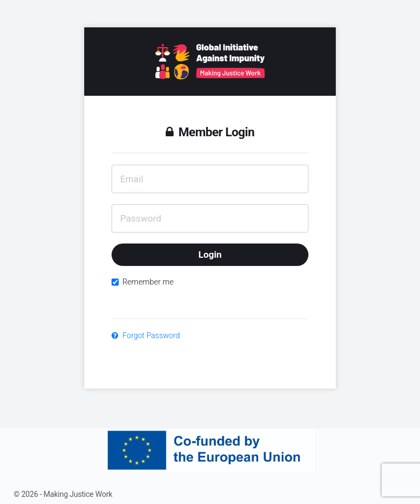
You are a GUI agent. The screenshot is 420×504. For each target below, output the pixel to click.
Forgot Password (146, 335)
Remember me (143, 282)
